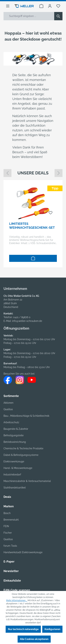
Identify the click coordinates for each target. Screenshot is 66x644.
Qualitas (8, 409)
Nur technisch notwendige (23, 629)
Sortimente (11, 396)
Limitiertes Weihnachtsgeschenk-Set (32, 226)
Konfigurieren (52, 629)
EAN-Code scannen (17, 590)
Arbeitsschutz (11, 422)
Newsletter (11, 571)
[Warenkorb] (41, 6)
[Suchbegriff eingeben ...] (29, 16)
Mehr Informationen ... (17, 600)
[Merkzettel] (58, 6)
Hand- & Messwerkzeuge (18, 468)
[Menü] (8, 6)
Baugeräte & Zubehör (16, 429)
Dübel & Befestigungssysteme (21, 455)
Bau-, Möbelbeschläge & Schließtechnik (26, 416)
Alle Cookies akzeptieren (34, 639)
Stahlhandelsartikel (15, 488)
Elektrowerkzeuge (14, 461)
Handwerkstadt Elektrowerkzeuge (23, 552)
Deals (7, 497)
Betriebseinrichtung (15, 442)
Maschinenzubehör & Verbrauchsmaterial (27, 481)
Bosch (7, 513)
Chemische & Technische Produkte (23, 448)
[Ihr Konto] (50, 6)
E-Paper (9, 562)
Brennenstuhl (11, 520)
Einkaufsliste (12, 581)
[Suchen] (58, 16)
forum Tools (10, 546)
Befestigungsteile (14, 435)
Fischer (8, 533)
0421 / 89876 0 (22, 317)
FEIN (6, 526)
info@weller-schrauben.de (27, 321)
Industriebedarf (12, 475)
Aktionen (8, 403)
